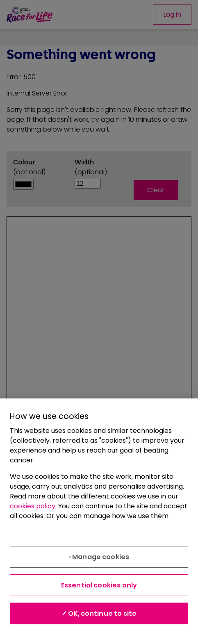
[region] (99, 521)
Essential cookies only (99, 585)
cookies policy (33, 506)
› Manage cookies (99, 557)
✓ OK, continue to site (99, 613)
